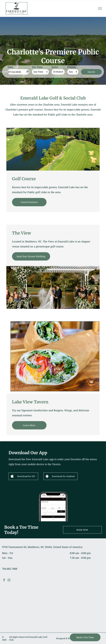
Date (10, 67)
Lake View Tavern (30, 402)
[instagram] (9, 580)
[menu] (100, 8)
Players (72, 67)
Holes (55, 67)
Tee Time (37, 67)
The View (22, 233)
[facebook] (4, 580)
